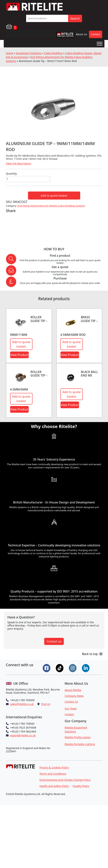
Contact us (54, 641)
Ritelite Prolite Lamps (78, 737)
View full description (19, 163)
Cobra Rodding (53, 53)
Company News (74, 696)
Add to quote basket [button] (21, 344)
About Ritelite (73, 690)
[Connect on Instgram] (73, 668)
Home (10, 53)
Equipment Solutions (29, 53)
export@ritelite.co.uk (23, 735)
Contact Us (71, 702)
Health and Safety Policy (54, 786)
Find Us (46, 704)
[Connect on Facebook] (47, 668)
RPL (60, 36)
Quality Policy (81, 786)
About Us (82, 34)
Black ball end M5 (90, 374)
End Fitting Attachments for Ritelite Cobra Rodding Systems (51, 206)
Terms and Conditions (53, 774)
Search (75, 18)
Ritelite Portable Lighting (80, 744)
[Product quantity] (28, 179)
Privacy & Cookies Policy (54, 767)
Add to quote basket (54, 195)
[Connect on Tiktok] (60, 668)
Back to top (92, 654)
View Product (19, 355)
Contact (96, 34)
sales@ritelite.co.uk (22, 704)
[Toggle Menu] (100, 44)
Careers (69, 714)
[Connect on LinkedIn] (86, 668)
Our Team (71, 708)
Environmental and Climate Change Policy (65, 780)
